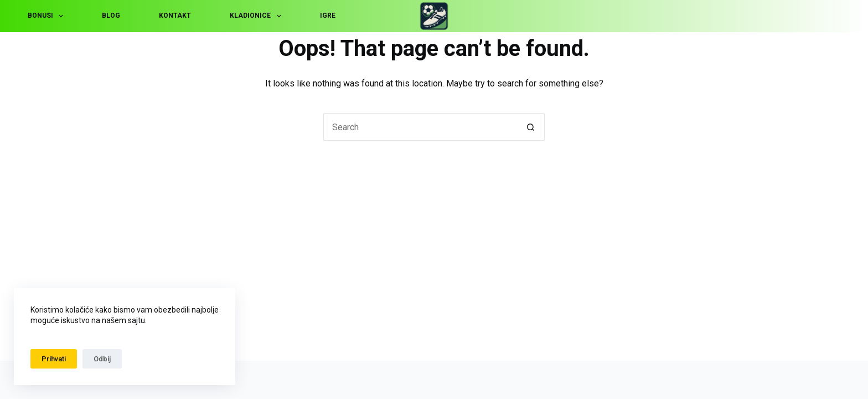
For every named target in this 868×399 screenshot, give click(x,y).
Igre (328, 16)
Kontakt (175, 16)
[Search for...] (420, 127)
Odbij (102, 359)
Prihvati (54, 359)
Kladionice (257, 16)
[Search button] (531, 127)
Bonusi (48, 16)
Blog (111, 16)
